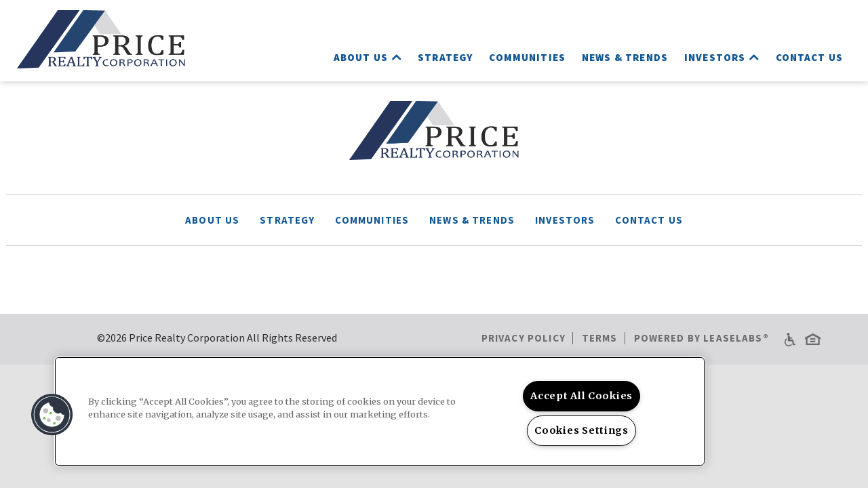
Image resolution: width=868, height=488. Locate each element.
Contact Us (810, 57)
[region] (380, 411)
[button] (52, 415)
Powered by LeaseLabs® (702, 338)
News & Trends (625, 57)
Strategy (445, 57)
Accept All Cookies (581, 396)
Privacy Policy (524, 338)
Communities (527, 57)
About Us (368, 57)
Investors (722, 57)
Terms (600, 338)
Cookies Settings (581, 430)
